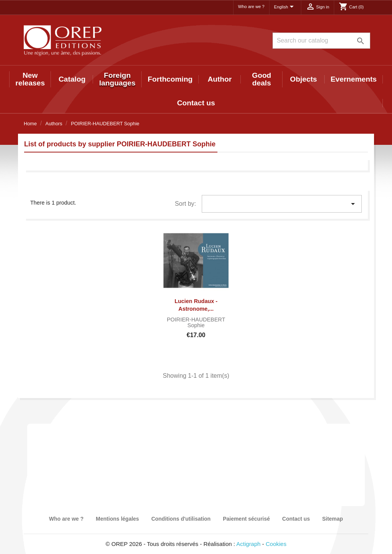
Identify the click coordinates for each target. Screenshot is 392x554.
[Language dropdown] (285, 7)
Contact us (196, 103)
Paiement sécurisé (246, 519)
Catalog (72, 79)
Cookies (276, 544)
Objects (304, 79)
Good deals (261, 79)
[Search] (321, 41)
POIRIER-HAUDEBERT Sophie (196, 323)
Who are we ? (251, 7)
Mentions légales (117, 519)
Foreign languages (117, 79)
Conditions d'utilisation (181, 519)
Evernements (354, 79)
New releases (30, 79)
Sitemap (332, 519)
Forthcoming (170, 79)
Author (220, 79)
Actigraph (248, 544)
